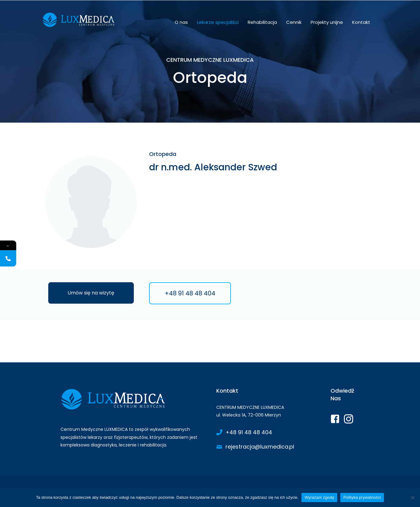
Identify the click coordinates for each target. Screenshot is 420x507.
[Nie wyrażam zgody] (412, 498)
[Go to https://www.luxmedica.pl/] (132, 419)
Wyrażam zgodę (319, 497)
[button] (91, 293)
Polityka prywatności (362, 497)
